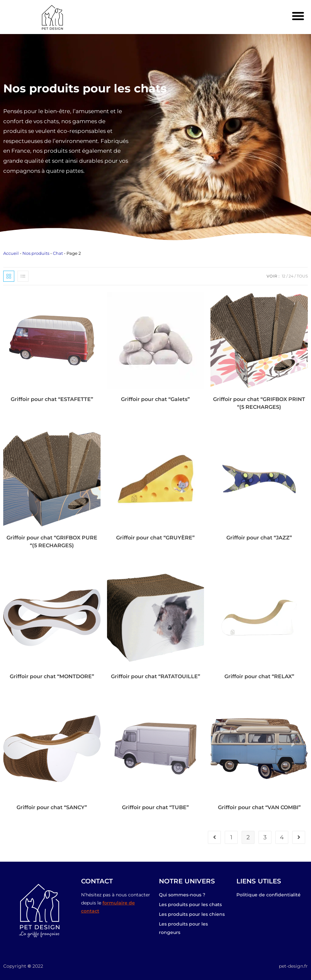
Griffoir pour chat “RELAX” (259, 676)
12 (284, 276)
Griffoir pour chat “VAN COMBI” (259, 807)
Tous (302, 276)
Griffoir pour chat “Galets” (155, 399)
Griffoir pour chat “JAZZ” (259, 538)
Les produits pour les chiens (192, 914)
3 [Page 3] (265, 837)
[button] (298, 16)
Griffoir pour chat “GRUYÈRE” (155, 538)
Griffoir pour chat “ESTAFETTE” (52, 399)
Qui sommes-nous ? (182, 895)
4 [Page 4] (282, 837)
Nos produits (36, 253)
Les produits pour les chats (190, 904)
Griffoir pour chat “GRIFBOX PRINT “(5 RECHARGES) (259, 403)
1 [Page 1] (231, 837)
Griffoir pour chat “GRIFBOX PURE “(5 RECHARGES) (52, 542)
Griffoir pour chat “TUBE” (155, 807)
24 (291, 276)
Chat (58, 253)
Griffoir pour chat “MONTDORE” (52, 676)
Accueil (11, 253)
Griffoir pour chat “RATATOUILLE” (155, 676)
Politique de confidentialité (269, 895)
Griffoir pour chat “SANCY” (52, 807)
